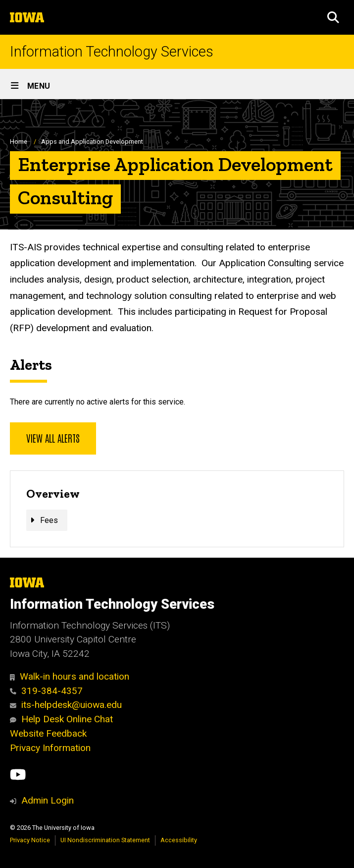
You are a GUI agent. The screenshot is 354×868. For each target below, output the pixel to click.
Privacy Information (50, 748)
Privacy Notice (30, 840)
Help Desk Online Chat (61, 719)
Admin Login (48, 800)
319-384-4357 (46, 691)
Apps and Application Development (92, 142)
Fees (49, 520)
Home (19, 142)
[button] (333, 17)
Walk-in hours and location (70, 676)
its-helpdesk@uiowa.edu (66, 705)
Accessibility (179, 840)
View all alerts (53, 438)
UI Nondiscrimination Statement (105, 840)
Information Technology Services (112, 52)
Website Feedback (48, 733)
